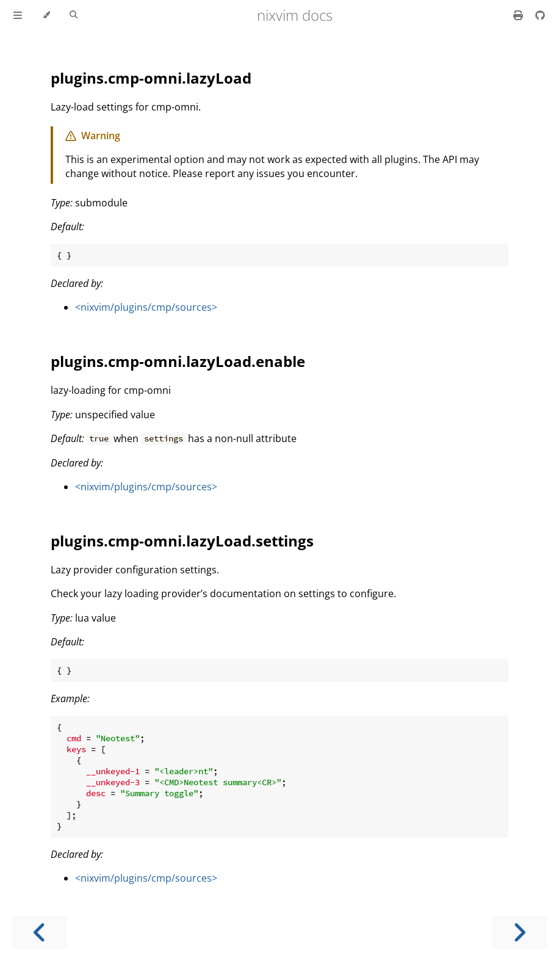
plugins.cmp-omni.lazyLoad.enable (178, 361)
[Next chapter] (519, 933)
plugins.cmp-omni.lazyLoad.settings (182, 541)
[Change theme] (46, 15)
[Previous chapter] (40, 933)
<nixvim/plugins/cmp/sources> (146, 307)
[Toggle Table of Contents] (18, 15)
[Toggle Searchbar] (74, 15)
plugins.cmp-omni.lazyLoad (151, 78)
